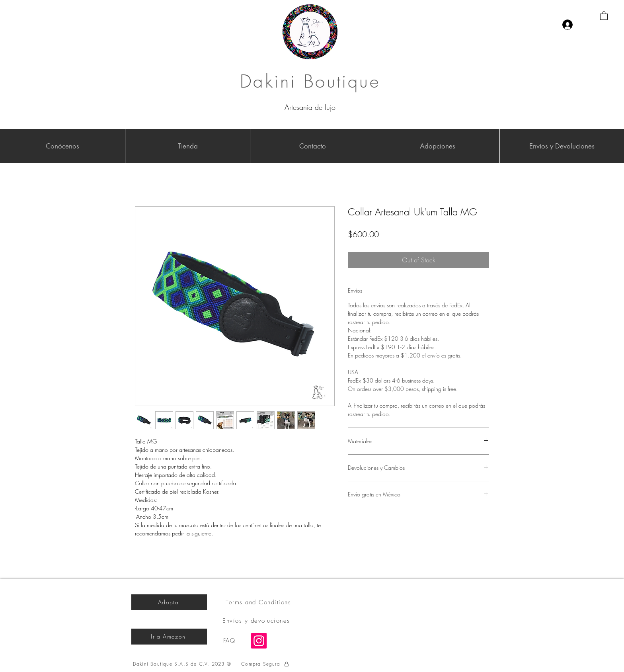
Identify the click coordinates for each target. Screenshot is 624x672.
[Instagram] (259, 641)
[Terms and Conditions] (259, 602)
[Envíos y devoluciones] (257, 621)
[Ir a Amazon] (169, 637)
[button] (604, 15)
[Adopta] (169, 602)
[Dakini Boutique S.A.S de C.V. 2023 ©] (183, 664)
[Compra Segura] (265, 664)
